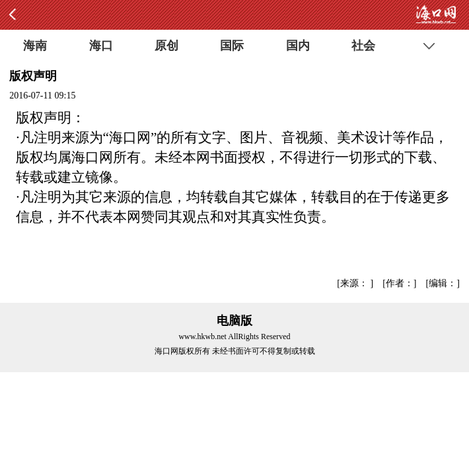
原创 (166, 46)
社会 (363, 46)
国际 (232, 46)
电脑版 (234, 321)
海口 (101, 46)
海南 (35, 46)
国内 (298, 46)
